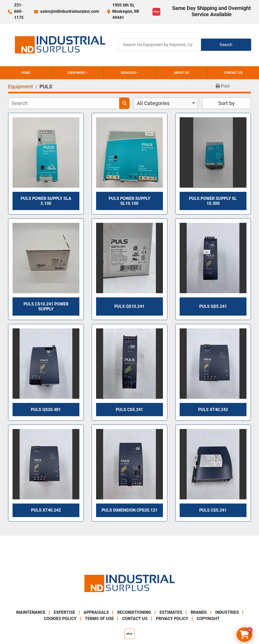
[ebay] (156, 12)
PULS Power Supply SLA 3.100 (46, 201)
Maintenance (31, 612)
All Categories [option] (153, 103)
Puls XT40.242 (213, 410)
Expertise (64, 612)
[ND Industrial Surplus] (129, 583)
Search (226, 45)
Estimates (171, 612)
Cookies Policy (60, 619)
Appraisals (96, 612)
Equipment (76, 73)
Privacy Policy (172, 619)
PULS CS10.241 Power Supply (46, 306)
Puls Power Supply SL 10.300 (213, 201)
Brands (199, 612)
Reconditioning (134, 612)
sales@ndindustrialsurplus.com (70, 11)
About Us (181, 73)
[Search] (160, 45)
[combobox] (166, 103)
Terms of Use (99, 619)
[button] (78, 73)
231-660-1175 (19, 11)
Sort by (226, 103)
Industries (227, 612)
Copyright (208, 619)
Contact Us (233, 73)
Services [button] (128, 73)
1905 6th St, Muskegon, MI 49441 (126, 11)
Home (26, 73)
